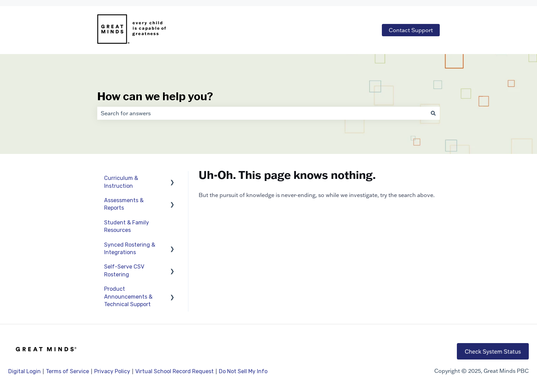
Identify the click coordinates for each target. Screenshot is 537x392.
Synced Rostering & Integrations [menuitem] (130, 249)
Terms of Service (67, 371)
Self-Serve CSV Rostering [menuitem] (124, 270)
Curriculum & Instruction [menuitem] (121, 182)
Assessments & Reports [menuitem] (124, 204)
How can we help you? (155, 96)
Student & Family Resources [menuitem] (127, 226)
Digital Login (24, 371)
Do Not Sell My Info (243, 371)
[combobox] (262, 113)
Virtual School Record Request (174, 371)
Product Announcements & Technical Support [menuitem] (128, 297)
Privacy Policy (113, 371)
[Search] (433, 113)
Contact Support (411, 30)
